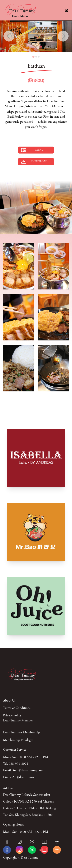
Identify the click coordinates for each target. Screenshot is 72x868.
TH (31, 850)
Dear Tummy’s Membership (22, 733)
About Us (9, 701)
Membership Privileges (18, 740)
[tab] (33, 57)
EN (41, 850)
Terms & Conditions (17, 708)
